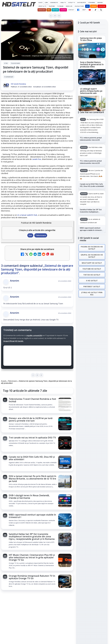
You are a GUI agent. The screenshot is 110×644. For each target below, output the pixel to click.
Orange (94, 6)
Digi (81, 312)
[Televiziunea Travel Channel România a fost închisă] (65, 405)
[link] (37, 405)
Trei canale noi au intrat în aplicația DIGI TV (32, 438)
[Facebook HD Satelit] (78, 10)
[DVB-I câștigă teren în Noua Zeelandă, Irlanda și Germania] (65, 501)
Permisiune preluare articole (92, 336)
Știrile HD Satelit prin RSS (92, 292)
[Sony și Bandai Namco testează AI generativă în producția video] (92, 77)
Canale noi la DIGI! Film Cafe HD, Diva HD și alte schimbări (32, 458)
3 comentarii (9, 77)
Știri (46, 3)
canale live (37, 159)
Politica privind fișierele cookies (92, 343)
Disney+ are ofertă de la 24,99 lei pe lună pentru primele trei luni (31, 419)
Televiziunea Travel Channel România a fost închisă (32, 400)
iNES (49, 10)
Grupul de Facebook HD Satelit (92, 256)
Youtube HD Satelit (92, 268)
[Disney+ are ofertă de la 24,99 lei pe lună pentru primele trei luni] (65, 424)
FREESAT (88, 312)
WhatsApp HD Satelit (92, 262)
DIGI (87, 6)
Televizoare (15, 63)
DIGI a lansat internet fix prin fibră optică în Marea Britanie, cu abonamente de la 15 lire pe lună (32, 479)
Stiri (6, 63)
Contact (71, 10)
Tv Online (60, 6)
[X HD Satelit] (101, 10)
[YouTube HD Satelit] (90, 10)
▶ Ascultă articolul (64, 23)
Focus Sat (42, 10)
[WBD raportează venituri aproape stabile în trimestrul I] (65, 520)
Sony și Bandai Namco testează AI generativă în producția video (92, 65)
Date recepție (82, 3)
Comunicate (54, 3)
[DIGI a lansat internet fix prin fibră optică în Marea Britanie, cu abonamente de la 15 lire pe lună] (65, 482)
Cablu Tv (63, 3)
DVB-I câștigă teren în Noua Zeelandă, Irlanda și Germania (29, 497)
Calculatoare (79, 6)
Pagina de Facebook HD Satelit (92, 248)
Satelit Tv (71, 3)
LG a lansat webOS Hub (27, 215)
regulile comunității (34, 335)
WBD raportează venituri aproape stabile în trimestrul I (32, 516)
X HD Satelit (92, 280)
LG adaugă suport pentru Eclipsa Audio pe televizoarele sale (91, 91)
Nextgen (55, 10)
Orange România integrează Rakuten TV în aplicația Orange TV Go (32, 577)
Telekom (63, 10)
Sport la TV (42, 6)
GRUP (84, 10)
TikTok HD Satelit (92, 274)
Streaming (92, 3)
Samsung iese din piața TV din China (91, 39)
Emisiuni (100, 3)
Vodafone (102, 6)
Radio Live (69, 6)
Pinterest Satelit (92, 285)
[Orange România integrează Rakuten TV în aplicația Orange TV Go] (65, 581)
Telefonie (52, 6)
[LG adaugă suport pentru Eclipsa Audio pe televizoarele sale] (92, 103)
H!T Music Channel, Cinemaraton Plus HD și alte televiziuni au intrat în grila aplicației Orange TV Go (32, 557)
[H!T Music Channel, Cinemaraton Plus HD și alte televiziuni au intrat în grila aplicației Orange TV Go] (65, 561)
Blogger (71, 597)
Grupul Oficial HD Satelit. (13, 341)
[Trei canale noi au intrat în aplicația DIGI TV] (65, 443)
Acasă (40, 3)
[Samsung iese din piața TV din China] (92, 50)
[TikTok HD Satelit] (95, 10)
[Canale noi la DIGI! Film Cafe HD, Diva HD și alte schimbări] (65, 462)
